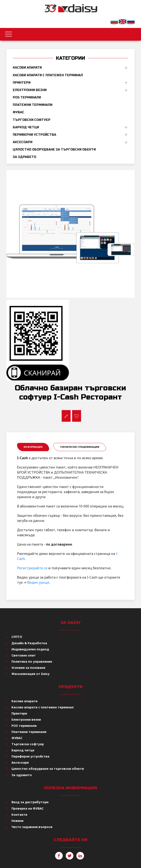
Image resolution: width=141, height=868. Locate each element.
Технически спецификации (80, 447)
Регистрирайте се (32, 568)
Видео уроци (38, 582)
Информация (33, 447)
